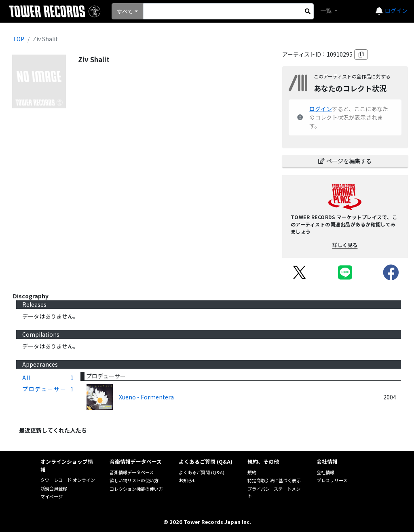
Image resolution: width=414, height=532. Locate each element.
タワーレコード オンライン (68, 480)
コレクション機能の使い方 (136, 489)
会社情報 (325, 472)
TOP (18, 39)
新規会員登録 (54, 488)
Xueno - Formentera (146, 397)
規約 (252, 472)
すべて (125, 11)
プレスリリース (332, 480)
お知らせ (188, 480)
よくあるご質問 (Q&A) (202, 472)
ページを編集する (345, 161)
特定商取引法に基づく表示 (274, 480)
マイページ (52, 496)
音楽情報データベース (132, 472)
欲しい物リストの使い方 (134, 480)
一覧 (326, 11)
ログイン (396, 11)
